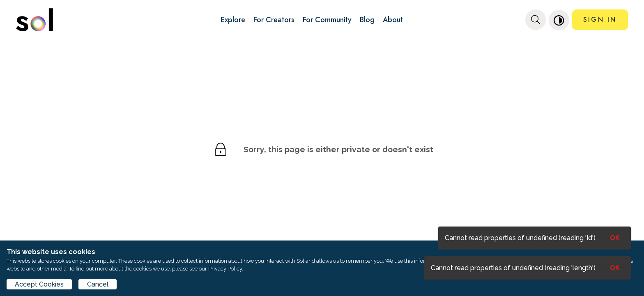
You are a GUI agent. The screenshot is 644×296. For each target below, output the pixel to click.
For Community (327, 20)
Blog (367, 20)
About (393, 20)
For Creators (274, 20)
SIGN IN (600, 20)
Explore (233, 20)
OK (615, 268)
